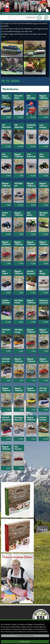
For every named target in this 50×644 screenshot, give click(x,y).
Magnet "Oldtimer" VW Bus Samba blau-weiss (44, 97)
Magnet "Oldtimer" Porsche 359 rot (6, 243)
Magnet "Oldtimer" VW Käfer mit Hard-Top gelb (31, 390)
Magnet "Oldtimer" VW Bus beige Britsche (44, 185)
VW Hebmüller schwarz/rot (19, 126)
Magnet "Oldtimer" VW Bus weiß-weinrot (19, 273)
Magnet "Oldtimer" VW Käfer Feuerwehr (31, 302)
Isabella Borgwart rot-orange (31, 273)
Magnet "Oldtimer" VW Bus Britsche (19, 214)
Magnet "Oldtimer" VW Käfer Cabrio (31, 331)
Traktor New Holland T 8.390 (6, 214)
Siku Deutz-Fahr (30, 214)
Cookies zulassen (25, 642)
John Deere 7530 (42, 155)
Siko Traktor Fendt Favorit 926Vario (6, 273)
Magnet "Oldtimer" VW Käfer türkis (31, 360)
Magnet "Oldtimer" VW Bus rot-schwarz (19, 155)
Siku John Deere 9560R (18, 97)
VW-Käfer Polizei (19, 302)
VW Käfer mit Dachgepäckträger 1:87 (19, 185)
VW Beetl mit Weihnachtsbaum (6, 331)
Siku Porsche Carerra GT (18, 448)
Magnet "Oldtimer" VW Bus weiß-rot (31, 243)
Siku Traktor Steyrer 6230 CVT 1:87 (6, 155)
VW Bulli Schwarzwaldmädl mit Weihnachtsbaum (6, 419)
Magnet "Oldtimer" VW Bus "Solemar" (6, 97)
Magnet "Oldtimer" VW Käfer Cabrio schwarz (44, 331)
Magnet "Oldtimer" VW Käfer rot (44, 360)
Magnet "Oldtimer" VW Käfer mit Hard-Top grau (19, 390)
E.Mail (3, 37)
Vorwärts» (15, 81)
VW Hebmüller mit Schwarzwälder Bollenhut (6, 126)
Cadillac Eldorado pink (6, 302)
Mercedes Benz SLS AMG (19, 419)
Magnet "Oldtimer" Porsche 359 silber (19, 243)
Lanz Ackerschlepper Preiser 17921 (31, 155)
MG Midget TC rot (42, 273)
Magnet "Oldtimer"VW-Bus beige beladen (6, 448)
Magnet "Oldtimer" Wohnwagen (31, 419)
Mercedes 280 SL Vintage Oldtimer (44, 214)
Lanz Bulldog (43, 126)
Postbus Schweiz (43, 419)
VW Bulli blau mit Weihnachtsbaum (44, 390)
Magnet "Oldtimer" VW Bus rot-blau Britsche (31, 185)
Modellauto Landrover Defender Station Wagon (44, 302)
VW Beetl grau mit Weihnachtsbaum (6, 360)
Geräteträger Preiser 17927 (31, 126)
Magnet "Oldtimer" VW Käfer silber (6, 390)
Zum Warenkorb (46, 16)
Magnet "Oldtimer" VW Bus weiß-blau (44, 243)
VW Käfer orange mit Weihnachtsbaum (19, 331)
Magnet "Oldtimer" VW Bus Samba (6, 185)
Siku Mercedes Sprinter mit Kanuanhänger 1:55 (31, 97)
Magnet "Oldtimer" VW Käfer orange (19, 360)
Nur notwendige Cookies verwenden (25, 636)
